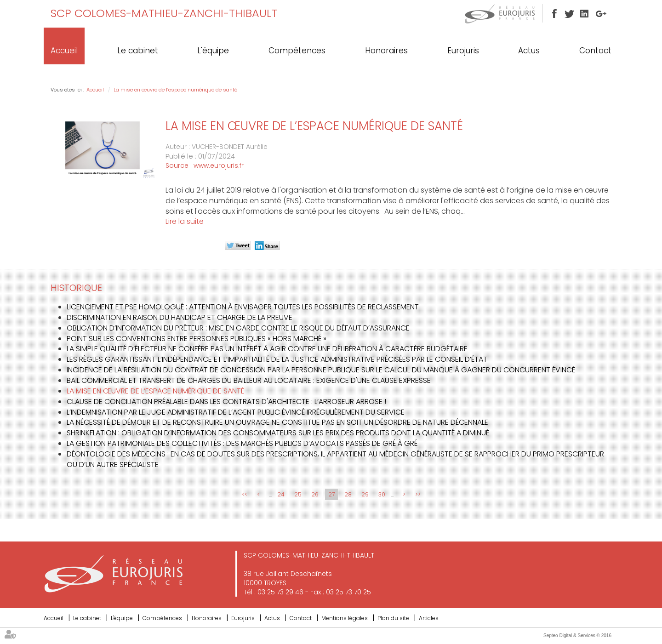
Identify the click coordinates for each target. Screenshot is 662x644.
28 (348, 494)
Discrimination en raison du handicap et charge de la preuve (180, 317)
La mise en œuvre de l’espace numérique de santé (175, 90)
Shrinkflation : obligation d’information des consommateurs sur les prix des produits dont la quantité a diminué (278, 433)
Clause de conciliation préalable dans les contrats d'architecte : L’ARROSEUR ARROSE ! (226, 402)
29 (365, 494)
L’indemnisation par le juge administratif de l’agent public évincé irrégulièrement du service (236, 412)
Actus (529, 51)
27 (331, 494)
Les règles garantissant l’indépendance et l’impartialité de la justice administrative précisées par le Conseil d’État (277, 359)
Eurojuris (463, 51)
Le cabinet (138, 51)
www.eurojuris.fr (219, 165)
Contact (595, 51)
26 (315, 494)
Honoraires (386, 51)
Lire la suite (185, 221)
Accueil (64, 51)
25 (298, 494)
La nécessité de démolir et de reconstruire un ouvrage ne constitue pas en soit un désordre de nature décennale (277, 422)
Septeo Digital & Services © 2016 (577, 635)
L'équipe (213, 51)
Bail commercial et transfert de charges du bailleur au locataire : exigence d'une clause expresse (249, 380)
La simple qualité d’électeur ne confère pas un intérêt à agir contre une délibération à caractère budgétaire (267, 349)
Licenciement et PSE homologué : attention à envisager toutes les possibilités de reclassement (243, 307)
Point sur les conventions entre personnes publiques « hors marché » (197, 339)
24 (281, 494)
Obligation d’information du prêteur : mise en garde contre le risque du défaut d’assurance (238, 328)
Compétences (297, 51)
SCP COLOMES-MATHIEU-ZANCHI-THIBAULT (164, 13)
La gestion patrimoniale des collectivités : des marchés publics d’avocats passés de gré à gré (242, 443)
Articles (429, 618)
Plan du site (393, 618)
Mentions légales (345, 618)
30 (382, 494)
